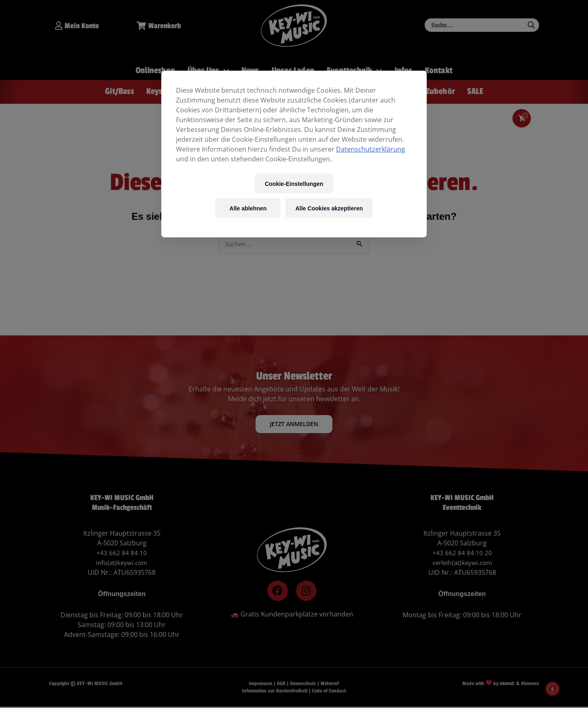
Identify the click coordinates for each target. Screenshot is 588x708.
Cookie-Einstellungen (294, 184)
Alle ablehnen (248, 208)
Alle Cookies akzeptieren (329, 208)
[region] (294, 154)
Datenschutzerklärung (371, 149)
